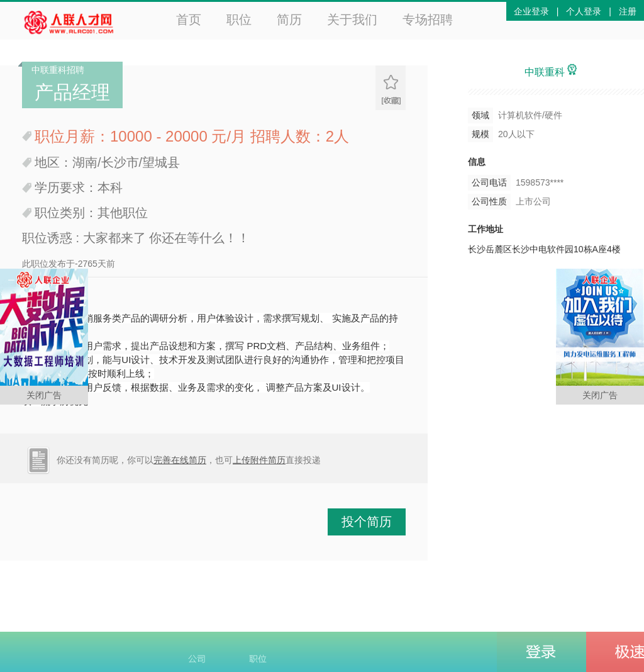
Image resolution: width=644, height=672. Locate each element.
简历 (289, 20)
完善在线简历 (180, 460)
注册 (628, 11)
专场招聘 (428, 20)
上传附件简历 (259, 460)
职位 (239, 20)
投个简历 (367, 522)
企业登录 (531, 11)
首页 (189, 20)
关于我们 (352, 20)
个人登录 (584, 11)
